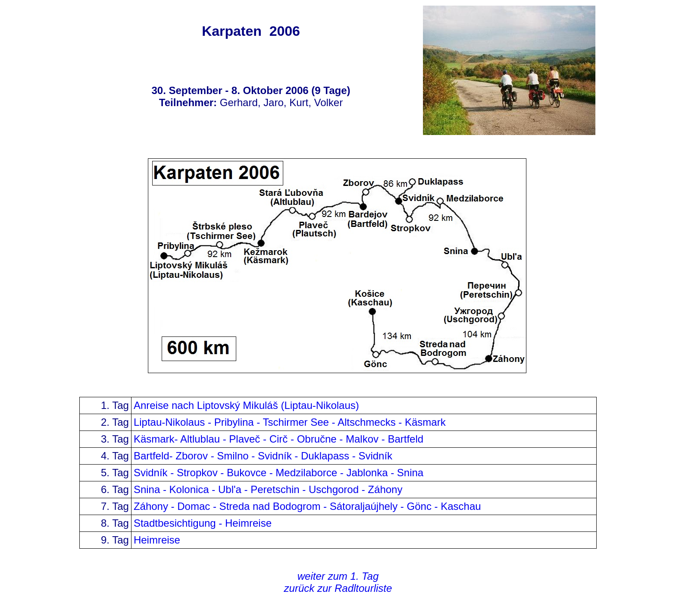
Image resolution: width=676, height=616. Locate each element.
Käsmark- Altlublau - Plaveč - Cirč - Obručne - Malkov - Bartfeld (279, 439)
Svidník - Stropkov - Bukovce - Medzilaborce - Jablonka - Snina (279, 473)
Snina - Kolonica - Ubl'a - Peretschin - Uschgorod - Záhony (269, 489)
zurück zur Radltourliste (338, 588)
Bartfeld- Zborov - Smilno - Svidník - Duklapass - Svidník (264, 456)
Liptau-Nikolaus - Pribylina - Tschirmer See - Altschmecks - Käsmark (290, 422)
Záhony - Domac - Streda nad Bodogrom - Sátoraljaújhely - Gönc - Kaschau (307, 506)
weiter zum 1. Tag (338, 576)
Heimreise (157, 540)
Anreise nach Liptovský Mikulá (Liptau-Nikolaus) (246, 405)
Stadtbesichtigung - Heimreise (203, 523)
